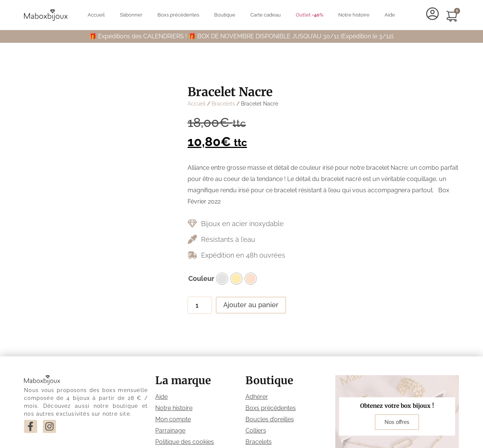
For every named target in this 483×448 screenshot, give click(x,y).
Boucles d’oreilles (270, 419)
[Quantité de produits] (200, 305)
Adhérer (257, 397)
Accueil (96, 15)
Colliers (256, 431)
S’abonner (131, 15)
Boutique (225, 15)
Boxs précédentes (178, 15)
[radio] (222, 279)
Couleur (201, 279)
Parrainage (170, 431)
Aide (390, 15)
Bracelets (223, 104)
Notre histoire (354, 15)
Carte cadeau (266, 15)
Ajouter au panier (251, 305)
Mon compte (173, 419)
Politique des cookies (185, 442)
